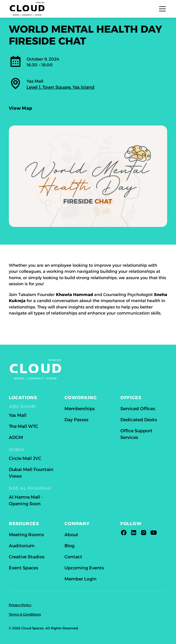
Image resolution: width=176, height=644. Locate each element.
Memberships (80, 409)
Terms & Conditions (25, 614)
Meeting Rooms (26, 535)
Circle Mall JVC (25, 458)
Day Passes (77, 420)
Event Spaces (24, 568)
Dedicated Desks (139, 420)
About (71, 535)
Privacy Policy (20, 605)
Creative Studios (27, 557)
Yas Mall (18, 415)
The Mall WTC (24, 426)
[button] (161, 9)
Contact (73, 557)
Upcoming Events (84, 568)
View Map (20, 110)
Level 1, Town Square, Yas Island (60, 87)
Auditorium (22, 546)
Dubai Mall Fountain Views (31, 473)
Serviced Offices (138, 409)
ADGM (16, 437)
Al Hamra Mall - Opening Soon (26, 500)
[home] (27, 9)
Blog (69, 546)
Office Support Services (136, 434)
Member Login (81, 579)
